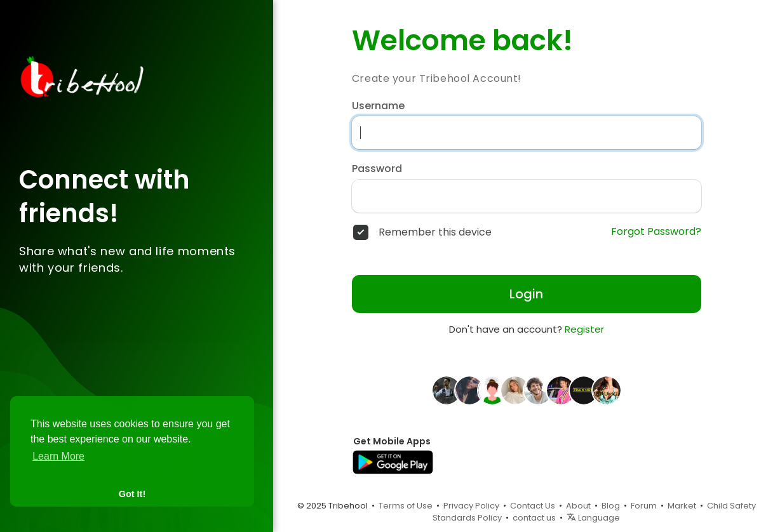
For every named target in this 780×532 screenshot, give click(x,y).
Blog (611, 506)
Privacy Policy (471, 506)
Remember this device (435, 232)
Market (682, 506)
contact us (534, 518)
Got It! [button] (132, 494)
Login (526, 294)
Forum (644, 506)
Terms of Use (406, 506)
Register (584, 329)
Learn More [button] (58, 456)
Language (593, 518)
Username (378, 106)
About (578, 506)
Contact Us (533, 506)
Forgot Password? (656, 232)
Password (377, 169)
